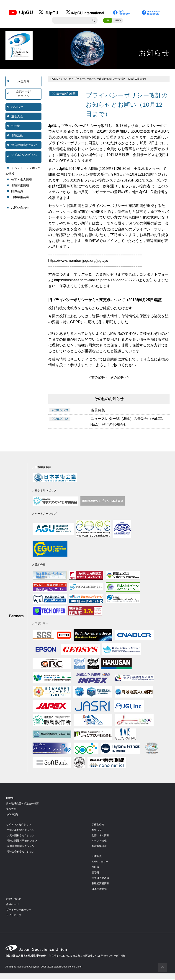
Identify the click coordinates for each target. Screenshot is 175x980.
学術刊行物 (98, 825)
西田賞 (95, 868)
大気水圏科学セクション (21, 836)
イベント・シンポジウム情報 (23, 172)
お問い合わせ (20, 208)
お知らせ (17, 107)
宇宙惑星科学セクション (21, 831)
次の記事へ (120, 378)
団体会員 (17, 192)
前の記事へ (98, 378)
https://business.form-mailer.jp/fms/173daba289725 (95, 281)
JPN (108, 21)
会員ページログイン (23, 94)
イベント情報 (99, 841)
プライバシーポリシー (19, 910)
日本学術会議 (20, 198)
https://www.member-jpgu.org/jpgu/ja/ (78, 261)
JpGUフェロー (100, 862)
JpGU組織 (12, 815)
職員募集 (98, 411)
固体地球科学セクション (21, 847)
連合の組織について (24, 146)
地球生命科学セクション (21, 852)
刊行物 (16, 127)
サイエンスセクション (24, 157)
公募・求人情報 (22, 180)
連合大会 (17, 117)
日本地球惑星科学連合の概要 (22, 804)
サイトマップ (14, 916)
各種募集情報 (20, 186)
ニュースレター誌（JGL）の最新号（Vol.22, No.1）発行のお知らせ (127, 422)
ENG (118, 21)
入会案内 (23, 82)
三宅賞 (95, 873)
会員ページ (12, 905)
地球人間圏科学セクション (22, 841)
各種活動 (17, 136)
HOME (54, 79)
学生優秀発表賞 (100, 879)
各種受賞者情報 (100, 884)
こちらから (90, 309)
